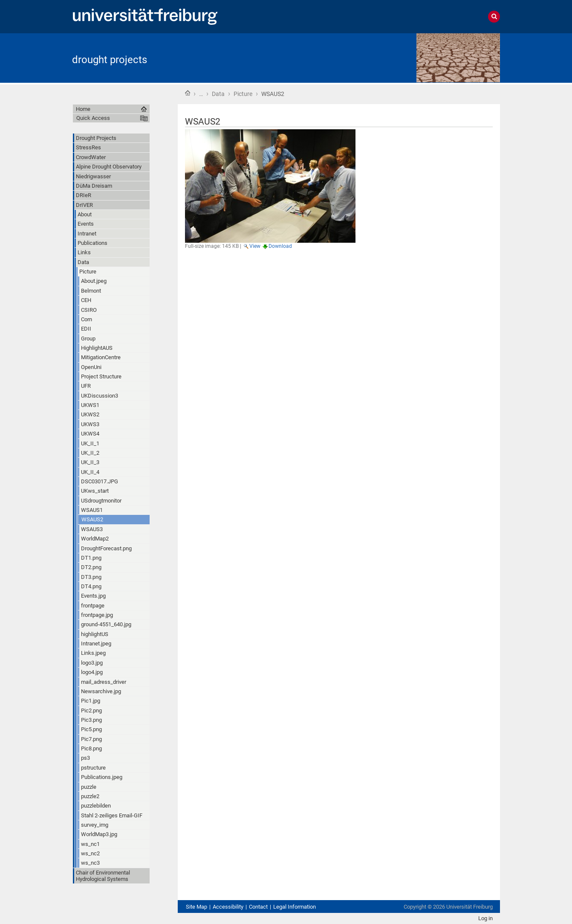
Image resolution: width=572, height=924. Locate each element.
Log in (485, 918)
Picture (243, 94)
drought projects (110, 60)
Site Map (196, 907)
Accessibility (228, 907)
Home (188, 93)
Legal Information (295, 907)
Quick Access (93, 118)
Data (218, 94)
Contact (258, 907)
